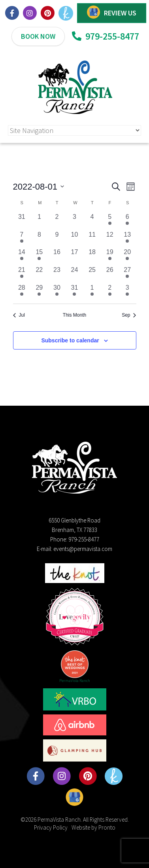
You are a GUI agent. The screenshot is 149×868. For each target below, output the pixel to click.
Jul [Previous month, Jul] (19, 315)
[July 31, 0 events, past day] (22, 221)
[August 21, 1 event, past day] (22, 274)
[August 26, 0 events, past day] (110, 274)
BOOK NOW (38, 36)
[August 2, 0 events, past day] (57, 221)
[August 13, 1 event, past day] (127, 239)
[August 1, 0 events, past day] (39, 221)
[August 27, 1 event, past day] (127, 274)
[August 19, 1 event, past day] (110, 256)
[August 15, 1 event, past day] (39, 256)
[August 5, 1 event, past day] (110, 221)
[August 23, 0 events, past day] (57, 274)
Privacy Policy (51, 827)
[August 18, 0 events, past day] (92, 256)
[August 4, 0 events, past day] (92, 221)
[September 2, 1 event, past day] (110, 292)
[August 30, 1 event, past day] (57, 292)
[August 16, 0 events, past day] (57, 256)
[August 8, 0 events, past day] (39, 239)
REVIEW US (120, 13)
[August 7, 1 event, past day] (22, 239)
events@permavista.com (83, 549)
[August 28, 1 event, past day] (22, 292)
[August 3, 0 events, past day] (74, 221)
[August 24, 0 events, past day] (74, 274)
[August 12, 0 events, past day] (110, 239)
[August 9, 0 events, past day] (57, 239)
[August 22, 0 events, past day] (39, 274)
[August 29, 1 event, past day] (39, 292)
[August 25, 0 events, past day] (92, 274)
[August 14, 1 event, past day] (22, 256)
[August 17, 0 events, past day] (74, 256)
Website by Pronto (93, 827)
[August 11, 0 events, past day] (92, 239)
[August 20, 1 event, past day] (127, 256)
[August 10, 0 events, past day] (74, 239)
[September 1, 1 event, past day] (92, 292)
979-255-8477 (106, 36)
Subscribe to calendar (70, 340)
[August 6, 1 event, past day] (127, 221)
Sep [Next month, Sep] (129, 315)
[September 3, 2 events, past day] (127, 292)
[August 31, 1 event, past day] (74, 292)
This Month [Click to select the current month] (74, 315)
